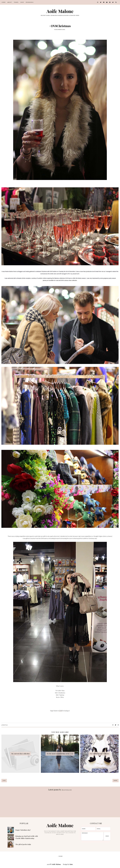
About (10, 2)
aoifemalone (67, 790)
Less (4, 780)
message (92, 836)
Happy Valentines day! (23, 830)
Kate (71, 864)
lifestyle (5, 725)
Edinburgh (30, 2)
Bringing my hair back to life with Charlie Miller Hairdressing (27, 837)
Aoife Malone (60, 11)
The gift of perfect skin (23, 844)
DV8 (61, 711)
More (116, 780)
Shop (22, 2)
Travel (16, 2)
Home (4, 2)
